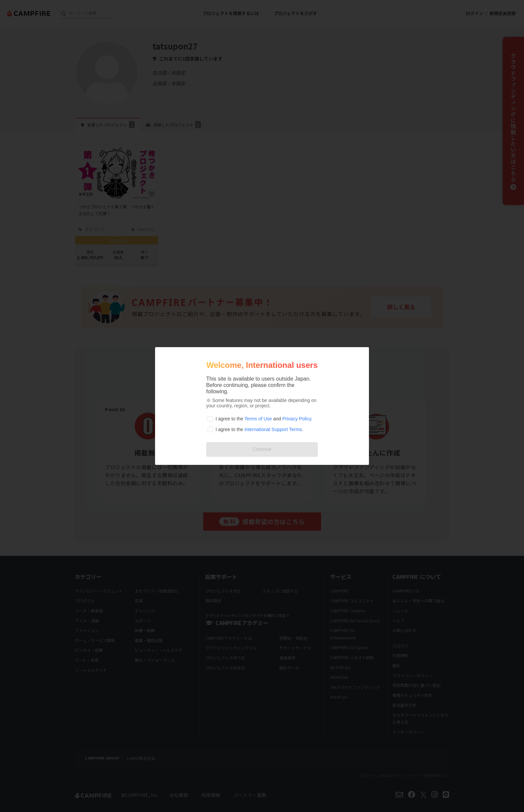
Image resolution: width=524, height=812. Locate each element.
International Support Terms (273, 429)
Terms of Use (258, 419)
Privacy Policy (297, 419)
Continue (262, 449)
